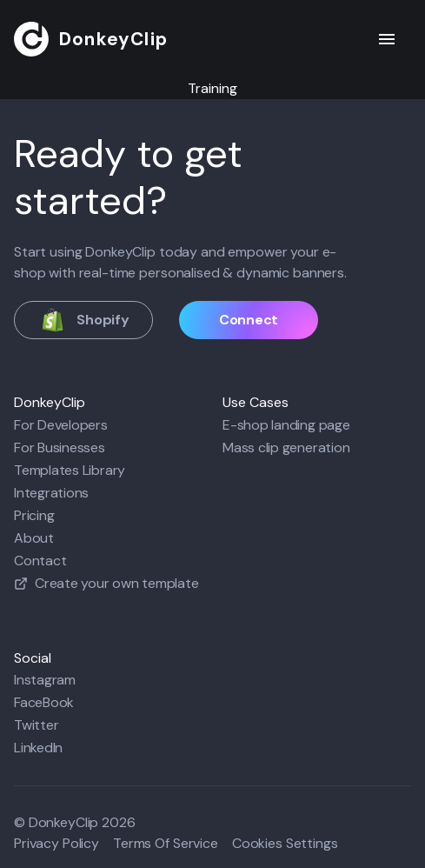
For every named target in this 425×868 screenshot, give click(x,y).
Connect (249, 320)
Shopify (83, 320)
